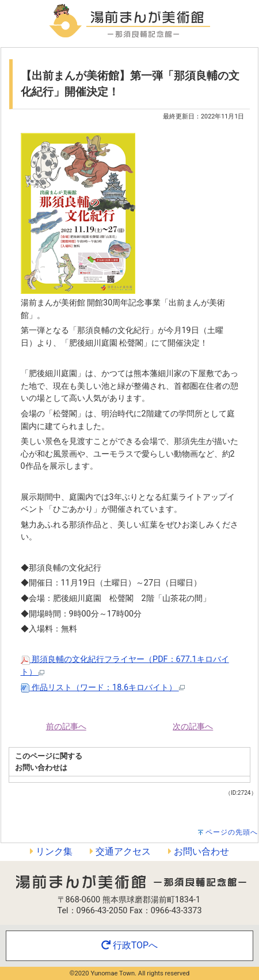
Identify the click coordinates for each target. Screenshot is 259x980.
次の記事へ (193, 727)
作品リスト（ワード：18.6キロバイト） (103, 688)
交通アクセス (120, 851)
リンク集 (51, 851)
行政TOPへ (129, 945)
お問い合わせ (199, 851)
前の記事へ (66, 727)
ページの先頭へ (232, 832)
